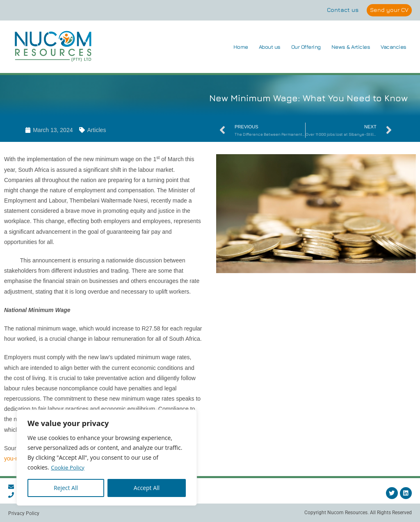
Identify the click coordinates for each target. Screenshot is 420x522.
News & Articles (351, 47)
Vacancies (394, 47)
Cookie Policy (68, 467)
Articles (96, 130)
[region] (107, 458)
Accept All (147, 488)
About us (270, 47)
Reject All (66, 488)
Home (241, 47)
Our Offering (306, 47)
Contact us (341, 10)
